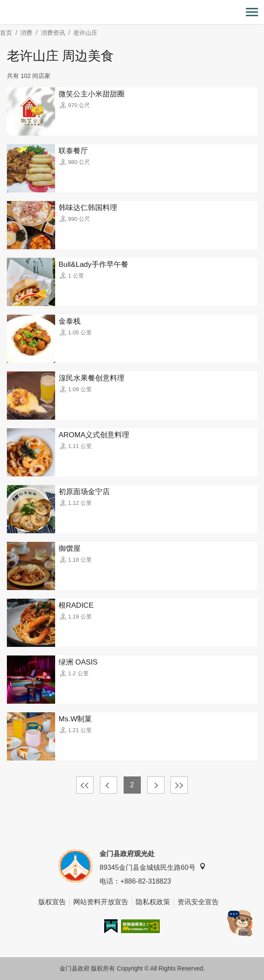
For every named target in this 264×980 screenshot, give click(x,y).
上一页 (109, 785)
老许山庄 (85, 33)
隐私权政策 (153, 902)
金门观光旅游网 (132, 12)
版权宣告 (52, 902)
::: (3, 5)
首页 (6, 33)
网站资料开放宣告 (101, 902)
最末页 (179, 785)
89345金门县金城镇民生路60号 (152, 867)
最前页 (85, 785)
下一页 (156, 785)
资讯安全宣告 (198, 902)
